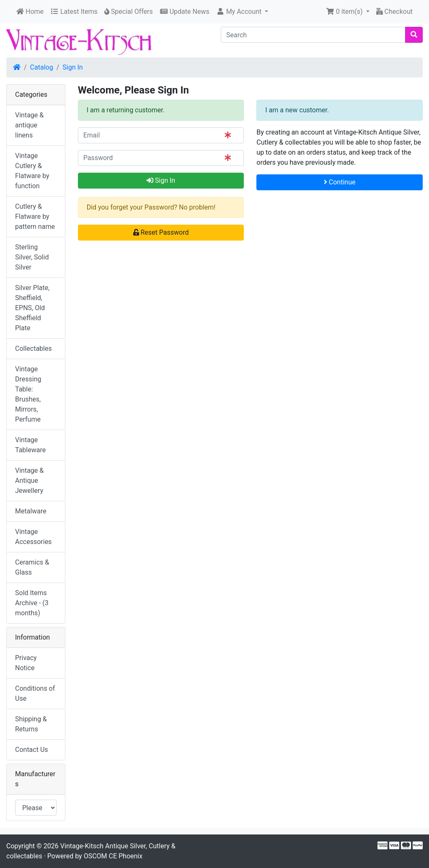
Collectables (34, 348)
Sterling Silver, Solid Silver (32, 257)
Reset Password (161, 232)
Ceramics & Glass (32, 567)
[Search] (313, 35)
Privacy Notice (26, 663)
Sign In (72, 67)
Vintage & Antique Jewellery (29, 481)
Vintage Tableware (30, 445)
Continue (340, 182)
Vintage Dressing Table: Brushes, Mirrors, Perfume (28, 394)
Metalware (31, 511)
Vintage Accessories (33, 537)
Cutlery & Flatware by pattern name (35, 216)
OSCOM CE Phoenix (113, 856)
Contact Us (32, 750)
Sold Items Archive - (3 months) (32, 603)
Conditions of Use (35, 693)
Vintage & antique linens (29, 125)
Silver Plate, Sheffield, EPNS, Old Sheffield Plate (32, 308)
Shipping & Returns (31, 724)
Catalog (42, 67)
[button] (242, 12)
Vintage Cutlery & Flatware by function (32, 171)
